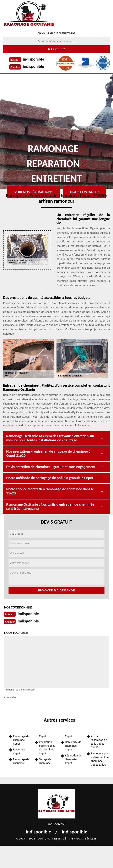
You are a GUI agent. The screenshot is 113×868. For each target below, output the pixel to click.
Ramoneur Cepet (19, 751)
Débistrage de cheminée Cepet (73, 746)
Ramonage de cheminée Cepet (21, 740)
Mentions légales (83, 839)
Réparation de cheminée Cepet (73, 759)
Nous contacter (84, 192)
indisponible (33, 59)
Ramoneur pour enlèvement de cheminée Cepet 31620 (100, 759)
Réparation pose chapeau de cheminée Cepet (47, 748)
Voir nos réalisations (33, 192)
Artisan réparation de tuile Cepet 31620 (99, 742)
